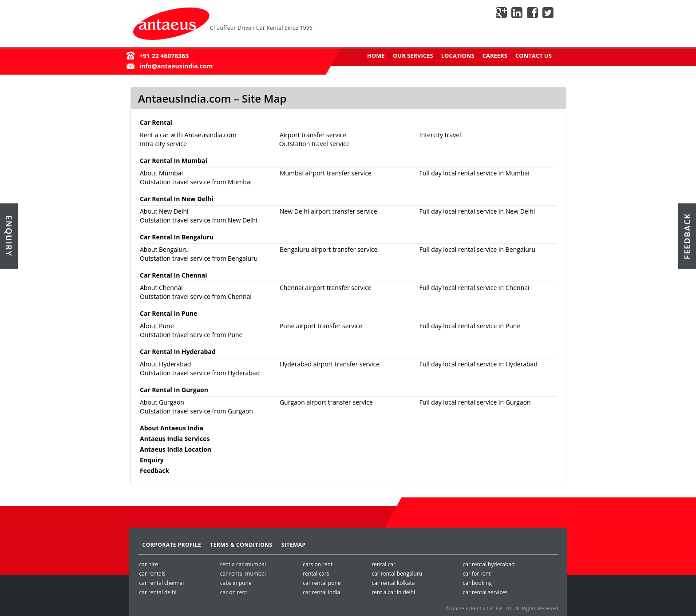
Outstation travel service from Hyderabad (200, 373)
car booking (477, 583)
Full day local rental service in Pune (470, 326)
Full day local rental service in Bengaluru (477, 249)
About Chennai (161, 288)
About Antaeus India (172, 428)
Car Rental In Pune (168, 313)
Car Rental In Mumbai (174, 161)
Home (376, 56)
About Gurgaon (162, 402)
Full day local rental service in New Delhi (477, 211)
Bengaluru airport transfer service (328, 249)
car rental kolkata (393, 583)
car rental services (485, 592)
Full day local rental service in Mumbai (475, 173)
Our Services (413, 56)
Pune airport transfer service (321, 326)
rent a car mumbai (243, 564)
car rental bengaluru (397, 574)
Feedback (154, 471)
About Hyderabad (165, 364)
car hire (149, 564)
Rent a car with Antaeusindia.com (188, 135)
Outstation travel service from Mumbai (196, 182)
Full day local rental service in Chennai (475, 288)
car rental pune (322, 583)
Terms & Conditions (241, 545)
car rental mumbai (243, 574)
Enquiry (152, 460)
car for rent (477, 574)
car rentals (152, 574)
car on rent (234, 592)
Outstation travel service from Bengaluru (199, 258)
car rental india (321, 592)
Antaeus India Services (175, 439)
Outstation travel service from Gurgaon (196, 411)
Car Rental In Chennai (174, 275)
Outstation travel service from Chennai (196, 296)
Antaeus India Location (176, 449)
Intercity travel (440, 135)
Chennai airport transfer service (326, 288)
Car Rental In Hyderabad (178, 352)
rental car (383, 564)
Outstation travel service (314, 144)
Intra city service (163, 144)
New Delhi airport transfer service (328, 211)
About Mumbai (161, 173)
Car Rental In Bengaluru (177, 237)
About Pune (157, 326)
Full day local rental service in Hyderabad (478, 364)
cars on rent (318, 564)
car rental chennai (162, 583)
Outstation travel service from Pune (191, 335)
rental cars (316, 574)
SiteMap (294, 545)
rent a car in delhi (393, 592)
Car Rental (156, 122)
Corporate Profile (172, 545)
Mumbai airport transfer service (326, 173)
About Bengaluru (164, 249)
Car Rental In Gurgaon (174, 390)
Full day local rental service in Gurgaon (475, 402)
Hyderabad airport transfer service (330, 364)
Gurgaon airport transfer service (326, 402)
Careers (495, 56)
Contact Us (534, 56)
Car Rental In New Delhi (177, 199)
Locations (458, 56)
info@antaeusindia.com (176, 66)
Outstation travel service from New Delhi (199, 220)
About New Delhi (164, 211)
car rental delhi (158, 592)
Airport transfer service (313, 135)
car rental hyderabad (488, 564)
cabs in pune (236, 583)
